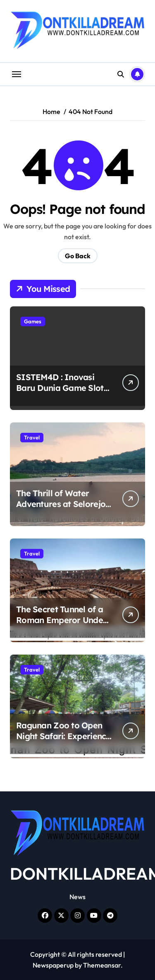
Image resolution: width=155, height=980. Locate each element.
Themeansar (102, 965)
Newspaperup (53, 965)
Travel (32, 437)
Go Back (78, 256)
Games (33, 321)
